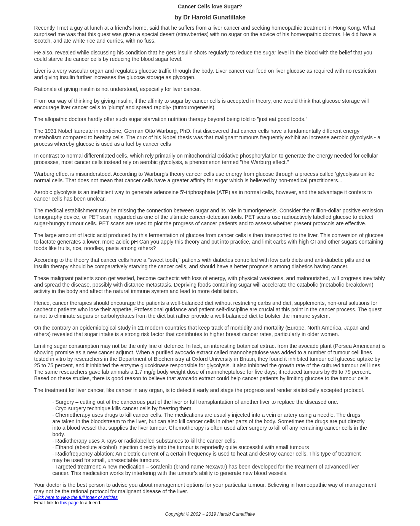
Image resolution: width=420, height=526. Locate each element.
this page (69, 503)
